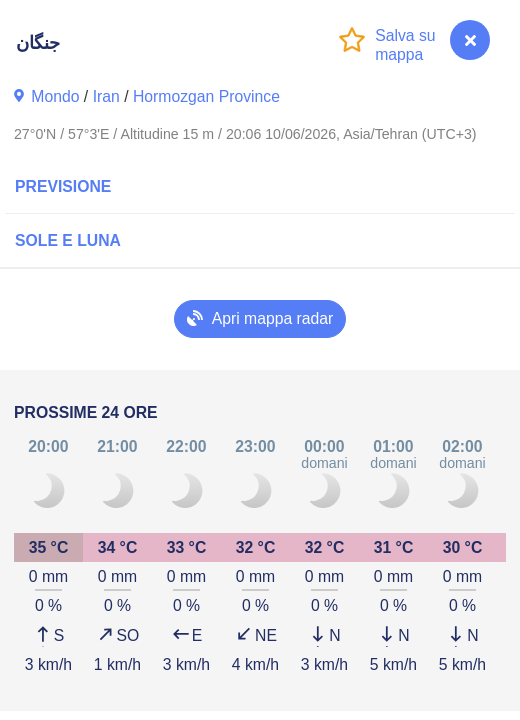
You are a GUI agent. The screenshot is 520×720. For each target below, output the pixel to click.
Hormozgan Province (206, 96)
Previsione (63, 186)
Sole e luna (68, 240)
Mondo (55, 96)
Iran (106, 96)
